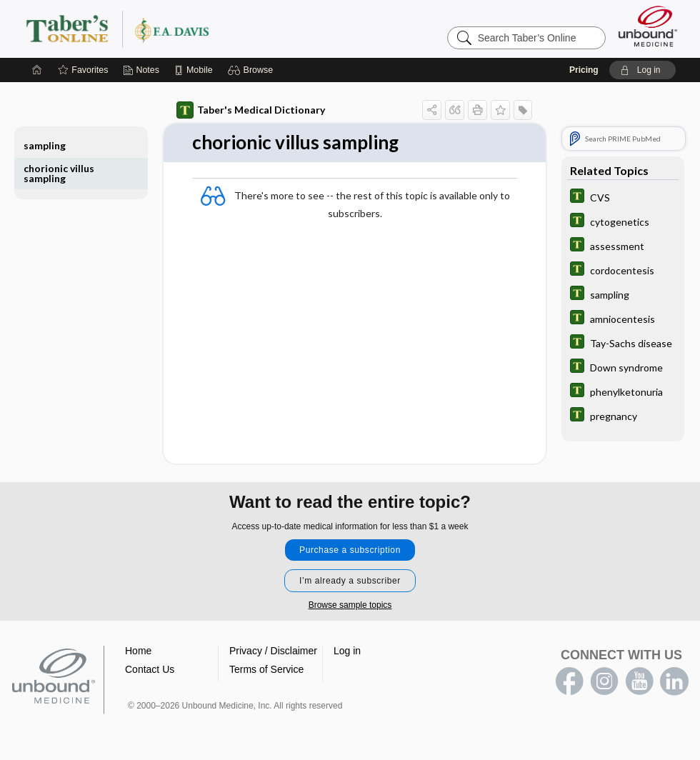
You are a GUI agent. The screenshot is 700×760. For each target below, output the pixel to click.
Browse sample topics (350, 605)
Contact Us (150, 669)
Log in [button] (347, 651)
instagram (604, 681)
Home (138, 651)
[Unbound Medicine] (648, 26)
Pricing (584, 70)
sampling (45, 145)
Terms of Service (266, 669)
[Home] (37, 70)
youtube (639, 681)
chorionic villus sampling (59, 173)
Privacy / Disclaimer (273, 651)
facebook (569, 681)
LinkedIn (674, 681)
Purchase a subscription (350, 550)
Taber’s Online (203, 29)
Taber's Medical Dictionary (251, 110)
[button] (252, 70)
